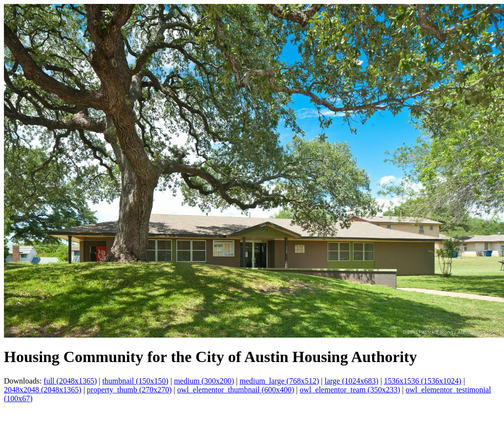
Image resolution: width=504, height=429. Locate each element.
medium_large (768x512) (279, 381)
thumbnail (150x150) (135, 381)
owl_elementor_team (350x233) (350, 390)
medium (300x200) (204, 381)
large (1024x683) (351, 381)
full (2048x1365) (70, 381)
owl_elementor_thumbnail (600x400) (236, 390)
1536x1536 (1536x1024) (423, 381)
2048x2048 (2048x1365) (43, 390)
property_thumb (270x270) (129, 390)
